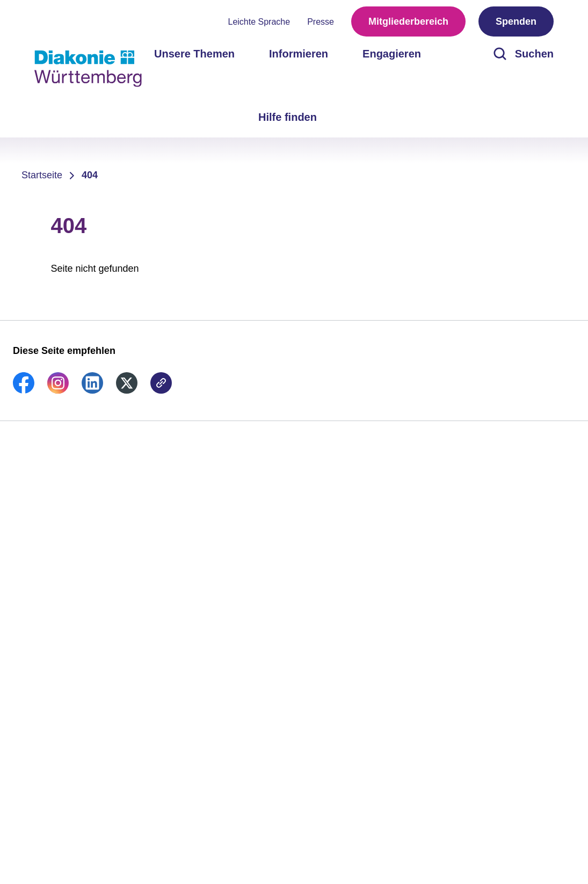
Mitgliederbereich (408, 21)
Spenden (516, 21)
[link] (24, 390)
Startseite (42, 175)
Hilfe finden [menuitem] (288, 117)
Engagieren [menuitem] (392, 54)
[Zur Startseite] (88, 69)
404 (90, 175)
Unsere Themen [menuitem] (194, 54)
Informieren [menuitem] (299, 54)
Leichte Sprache (259, 22)
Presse (321, 22)
